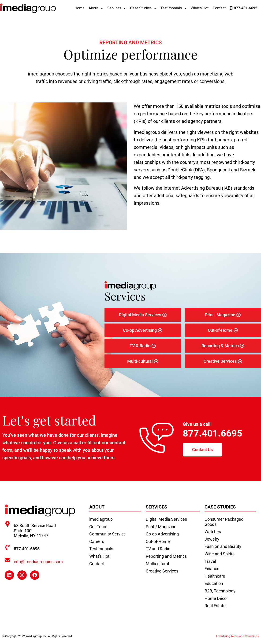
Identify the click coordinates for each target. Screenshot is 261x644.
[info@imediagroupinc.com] (7, 560)
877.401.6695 (213, 433)
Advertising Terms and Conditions (237, 636)
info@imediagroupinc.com (38, 562)
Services (117, 8)
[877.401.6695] (7, 547)
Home (79, 8)
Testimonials (173, 8)
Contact (219, 8)
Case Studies (143, 8)
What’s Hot (200, 8)
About (96, 8)
